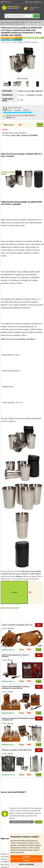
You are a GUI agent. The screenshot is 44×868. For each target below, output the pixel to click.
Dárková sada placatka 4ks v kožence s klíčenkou (16, 656)
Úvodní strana (6, 2)
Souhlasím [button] (26, 857)
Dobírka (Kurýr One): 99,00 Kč (14, 133)
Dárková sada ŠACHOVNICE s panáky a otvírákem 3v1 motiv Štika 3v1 (16, 687)
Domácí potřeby (14, 22)
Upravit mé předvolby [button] (26, 864)
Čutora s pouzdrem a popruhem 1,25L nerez (17, 625)
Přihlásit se (38, 2)
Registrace (29, 2)
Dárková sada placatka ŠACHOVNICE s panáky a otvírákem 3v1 (18, 719)
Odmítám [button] (26, 861)
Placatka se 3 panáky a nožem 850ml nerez (17, 750)
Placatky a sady (24, 22)
